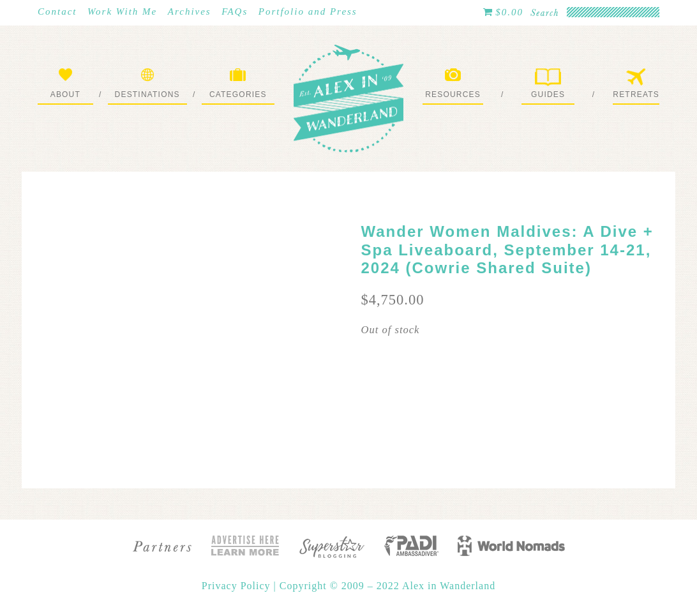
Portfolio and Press (308, 11)
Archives (190, 11)
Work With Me (122, 11)
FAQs (235, 11)
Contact (57, 11)
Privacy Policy (238, 586)
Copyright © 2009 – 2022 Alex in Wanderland (387, 586)
